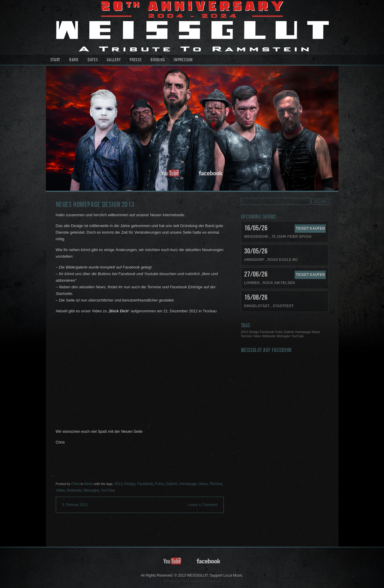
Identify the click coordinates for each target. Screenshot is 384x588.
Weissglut (91, 490)
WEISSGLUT (192, 27)
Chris (75, 484)
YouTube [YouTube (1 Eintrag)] (298, 336)
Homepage (188, 484)
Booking (158, 60)
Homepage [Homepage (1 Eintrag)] (303, 332)
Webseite (74, 490)
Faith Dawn (190, 581)
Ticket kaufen (310, 229)
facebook (211, 173)
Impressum (183, 60)
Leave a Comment (202, 505)
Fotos (159, 484)
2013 (118, 484)
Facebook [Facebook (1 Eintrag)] (267, 332)
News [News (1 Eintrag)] (316, 332)
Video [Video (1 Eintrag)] (257, 336)
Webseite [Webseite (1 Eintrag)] (269, 336)
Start (55, 60)
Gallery (114, 60)
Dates (93, 60)
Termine (216, 484)
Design (130, 484)
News (88, 484)
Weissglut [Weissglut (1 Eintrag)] (283, 336)
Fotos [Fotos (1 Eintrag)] (279, 332)
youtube (170, 173)
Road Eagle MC (283, 260)
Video (60, 490)
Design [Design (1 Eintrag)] (254, 332)
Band (74, 60)
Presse (136, 60)
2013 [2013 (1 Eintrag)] (244, 332)
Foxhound (212, 581)
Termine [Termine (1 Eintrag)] (247, 336)
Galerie (171, 484)
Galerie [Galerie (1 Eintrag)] (289, 332)
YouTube (108, 490)
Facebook (145, 484)
